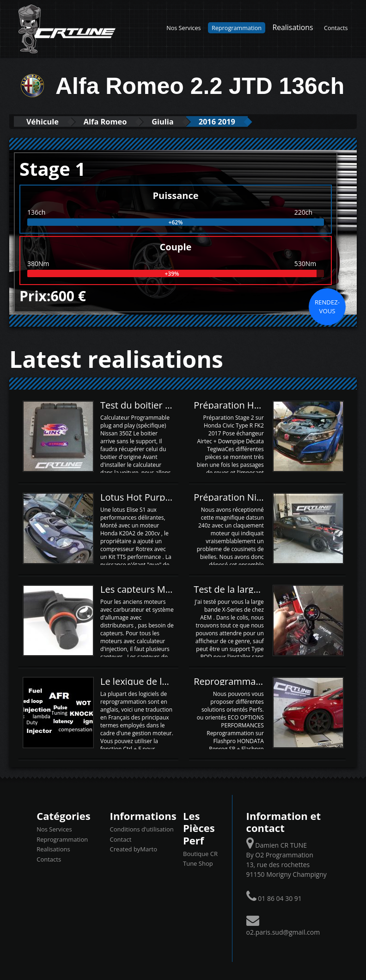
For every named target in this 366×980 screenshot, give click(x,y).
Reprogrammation (237, 28)
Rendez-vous (327, 306)
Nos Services (183, 28)
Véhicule (45, 121)
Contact (121, 839)
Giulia (173, 121)
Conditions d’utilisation (142, 829)
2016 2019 (231, 121)
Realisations (293, 27)
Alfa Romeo (112, 121)
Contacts (336, 28)
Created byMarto (134, 849)
